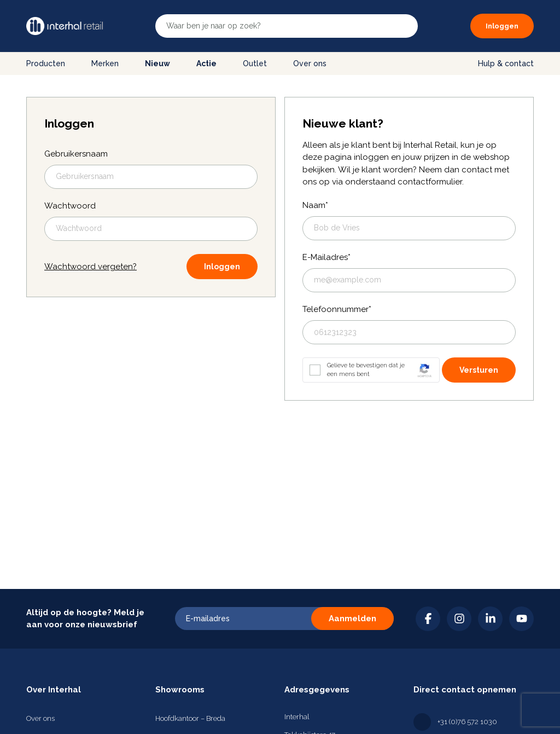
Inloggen (222, 267)
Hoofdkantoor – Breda (190, 718)
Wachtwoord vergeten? (91, 267)
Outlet (255, 63)
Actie (206, 63)
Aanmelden (352, 619)
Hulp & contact (506, 63)
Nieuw (157, 63)
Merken (105, 63)
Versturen (479, 370)
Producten (46, 63)
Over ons (310, 63)
